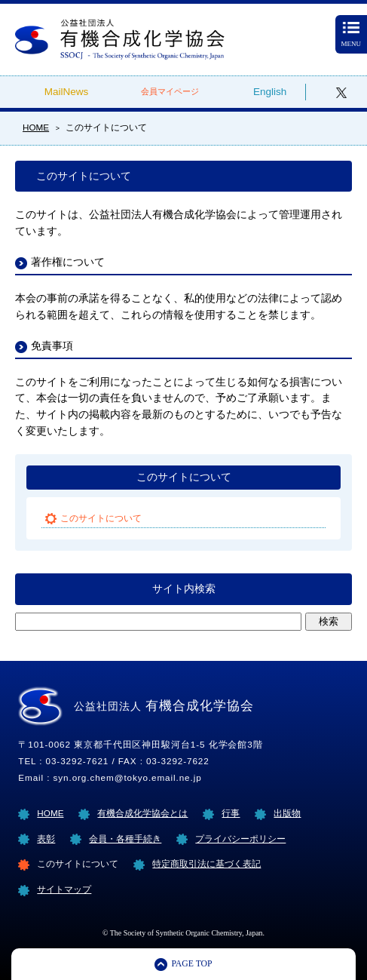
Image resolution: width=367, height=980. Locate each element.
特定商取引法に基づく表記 (206, 863)
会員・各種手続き (125, 839)
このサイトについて (184, 477)
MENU (352, 34)
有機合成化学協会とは (142, 813)
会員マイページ (170, 91)
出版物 (287, 813)
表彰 (46, 839)
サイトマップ (64, 889)
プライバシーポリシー (240, 839)
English (270, 92)
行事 (231, 813)
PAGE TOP (191, 964)
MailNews (67, 92)
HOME (50, 813)
